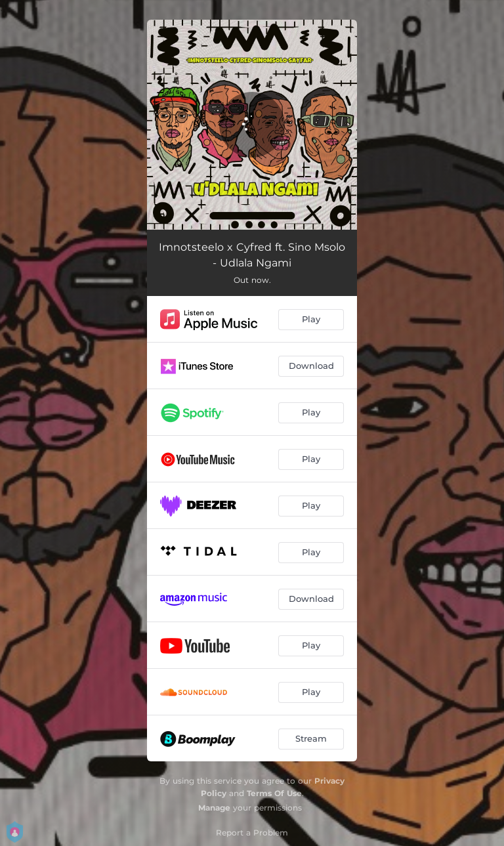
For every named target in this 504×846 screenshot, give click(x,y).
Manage (214, 808)
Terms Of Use (274, 793)
